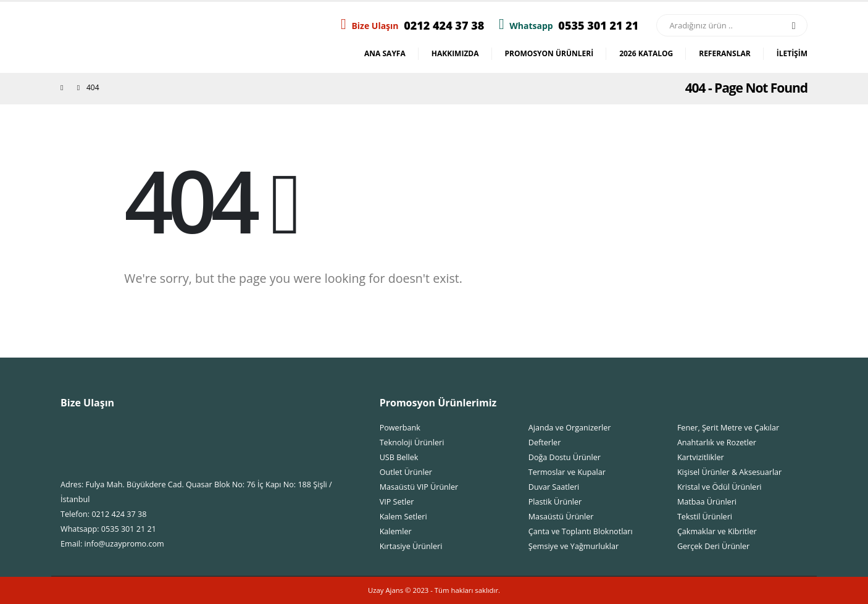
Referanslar (725, 53)
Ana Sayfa (385, 53)
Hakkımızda (455, 53)
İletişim (792, 53)
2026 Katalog (646, 53)
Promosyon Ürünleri (549, 53)
